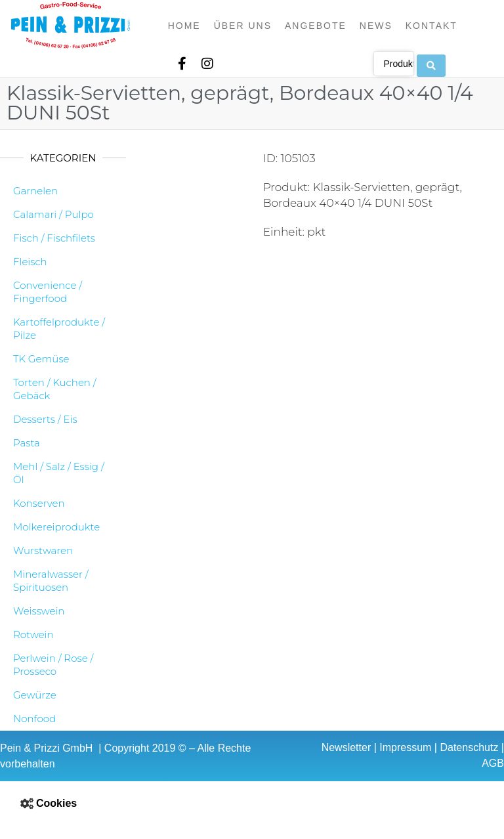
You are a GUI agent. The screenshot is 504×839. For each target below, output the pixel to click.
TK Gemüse (41, 359)
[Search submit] (431, 63)
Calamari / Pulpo (53, 214)
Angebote (316, 26)
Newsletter (346, 747)
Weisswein (39, 611)
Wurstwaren (43, 550)
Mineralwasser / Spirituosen (51, 581)
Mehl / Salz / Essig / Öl (59, 473)
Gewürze (35, 695)
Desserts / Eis (45, 419)
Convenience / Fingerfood (48, 292)
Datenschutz (469, 747)
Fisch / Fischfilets (54, 238)
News (376, 26)
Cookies (56, 803)
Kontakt (431, 26)
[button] (252, 804)
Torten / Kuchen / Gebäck (55, 389)
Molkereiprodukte (56, 527)
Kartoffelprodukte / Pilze (59, 329)
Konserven (39, 503)
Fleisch (30, 262)
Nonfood (34, 719)
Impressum (405, 747)
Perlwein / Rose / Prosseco (53, 665)
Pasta (27, 443)
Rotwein (33, 635)
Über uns (243, 26)
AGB (493, 763)
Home (184, 26)
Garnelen (35, 191)
